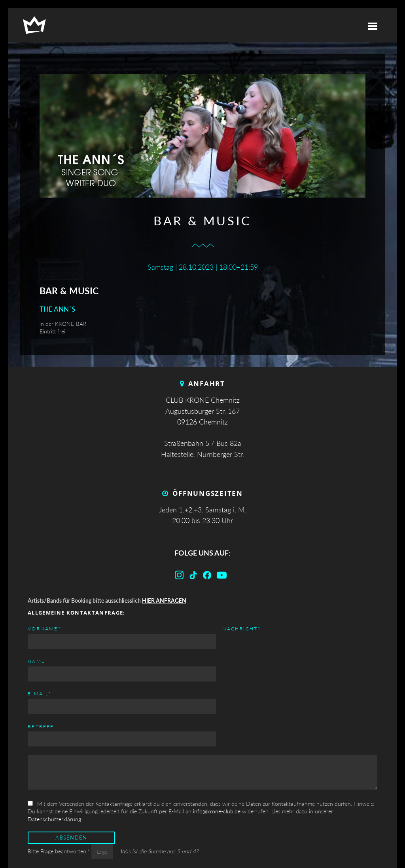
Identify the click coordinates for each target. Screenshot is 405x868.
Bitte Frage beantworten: (60, 796)
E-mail (218, 628)
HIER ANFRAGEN (164, 601)
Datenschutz (353, 844)
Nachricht (47, 693)
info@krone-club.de (217, 756)
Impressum (298, 844)
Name (37, 661)
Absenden (71, 782)
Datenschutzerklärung (54, 763)
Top (203, 844)
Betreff (219, 661)
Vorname (44, 628)
